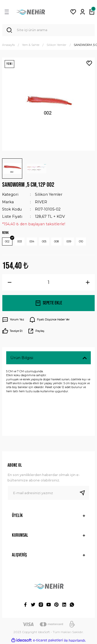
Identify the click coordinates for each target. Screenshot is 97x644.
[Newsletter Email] (48, 493)
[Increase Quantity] (88, 282)
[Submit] (84, 493)
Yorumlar (19, 404)
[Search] (48, 30)
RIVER (41, 202)
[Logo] (31, 12)
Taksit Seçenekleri (28, 421)
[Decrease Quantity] (9, 282)
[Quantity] (48, 282)
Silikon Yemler (49, 194)
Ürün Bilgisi (22, 358)
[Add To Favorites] (89, 63)
